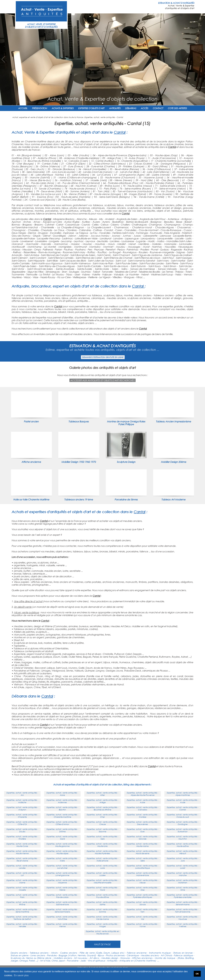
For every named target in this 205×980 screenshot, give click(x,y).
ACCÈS (145, 108)
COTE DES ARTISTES (177, 108)
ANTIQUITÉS (115, 108)
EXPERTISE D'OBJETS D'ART (91, 108)
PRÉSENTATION (40, 108)
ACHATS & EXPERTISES (63, 108)
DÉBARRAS (131, 108)
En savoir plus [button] (21, 975)
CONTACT (158, 108)
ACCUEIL (23, 108)
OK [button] (197, 974)
